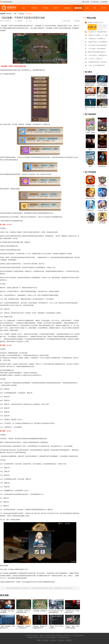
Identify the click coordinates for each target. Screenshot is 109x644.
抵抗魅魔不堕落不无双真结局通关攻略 (102, 97)
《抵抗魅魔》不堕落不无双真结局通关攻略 (23, 612)
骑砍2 (90, 149)
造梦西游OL (90, 210)
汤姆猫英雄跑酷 (90, 186)
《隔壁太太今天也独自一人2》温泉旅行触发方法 (98, 35)
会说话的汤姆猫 (102, 186)
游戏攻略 (78, 8)
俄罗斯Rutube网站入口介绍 (95, 22)
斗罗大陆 (102, 198)
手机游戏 (45, 8)
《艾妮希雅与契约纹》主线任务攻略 (97, 62)
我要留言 (78, 21)
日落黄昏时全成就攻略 (90, 96)
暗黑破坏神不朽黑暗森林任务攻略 (90, 84)
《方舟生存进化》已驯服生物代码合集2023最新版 (97, 56)
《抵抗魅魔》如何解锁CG (40, 611)
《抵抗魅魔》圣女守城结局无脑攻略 (7, 612)
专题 (94, 8)
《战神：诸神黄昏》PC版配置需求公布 (7, 627)
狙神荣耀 (90, 223)
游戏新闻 (67, 8)
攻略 (15, 14)
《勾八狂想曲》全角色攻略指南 (97, 49)
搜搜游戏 (9, 14)
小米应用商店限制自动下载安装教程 (102, 84)
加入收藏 (87, 2)
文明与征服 (102, 223)
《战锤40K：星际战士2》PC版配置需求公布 (40, 627)
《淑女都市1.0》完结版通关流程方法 (97, 32)
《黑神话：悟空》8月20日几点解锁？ (56, 627)
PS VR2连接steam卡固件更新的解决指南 (56, 612)
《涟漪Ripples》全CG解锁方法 (96, 39)
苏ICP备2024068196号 (76, 637)
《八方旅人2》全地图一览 (95, 59)
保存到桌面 (96, 2)
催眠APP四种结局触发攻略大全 (97, 52)
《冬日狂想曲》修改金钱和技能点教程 (97, 45)
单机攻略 (21, 14)
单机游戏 (35, 8)
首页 (24, 8)
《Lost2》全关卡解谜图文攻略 (96, 65)
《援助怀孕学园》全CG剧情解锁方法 (98, 42)
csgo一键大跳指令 (102, 107)
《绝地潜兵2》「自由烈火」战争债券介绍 (23, 627)
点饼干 (90, 166)
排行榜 (104, 8)
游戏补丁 (56, 8)
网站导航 (105, 2)
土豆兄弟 (102, 133)
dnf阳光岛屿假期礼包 (90, 108)
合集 (87, 8)
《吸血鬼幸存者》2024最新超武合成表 (72, 612)
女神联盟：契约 (102, 210)
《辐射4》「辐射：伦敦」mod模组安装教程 (72, 627)
